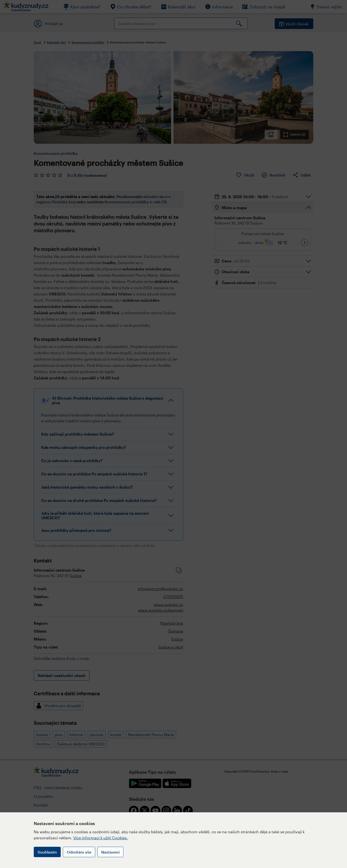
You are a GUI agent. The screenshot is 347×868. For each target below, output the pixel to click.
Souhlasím (47, 852)
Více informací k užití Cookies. (101, 838)
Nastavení (110, 852)
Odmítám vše (79, 852)
